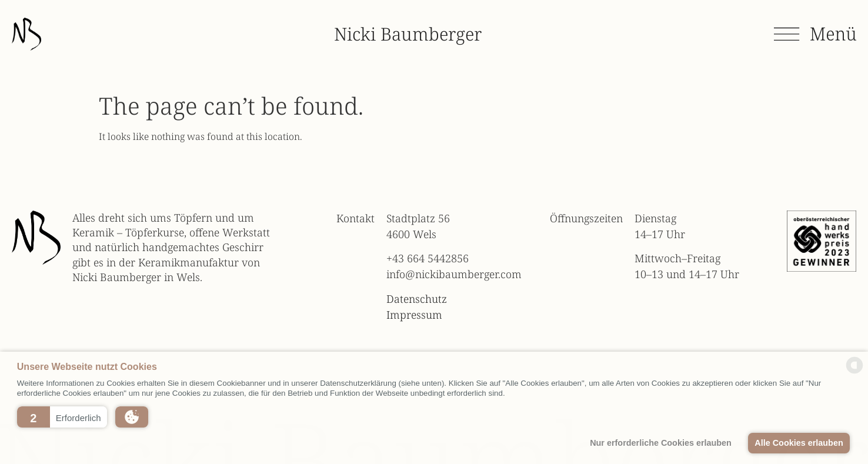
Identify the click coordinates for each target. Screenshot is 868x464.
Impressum (414, 315)
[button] (62, 417)
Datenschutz (417, 299)
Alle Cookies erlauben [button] (799, 443)
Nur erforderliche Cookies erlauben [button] (661, 443)
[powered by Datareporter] (854, 372)
